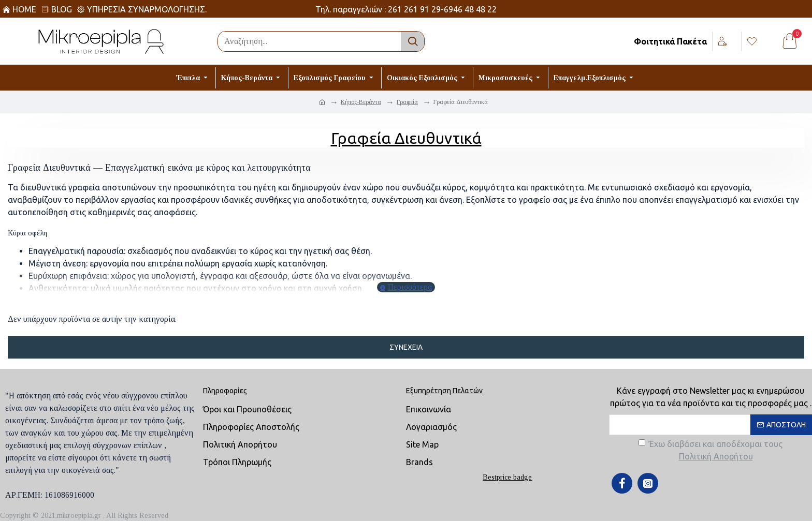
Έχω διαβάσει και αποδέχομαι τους (711, 451)
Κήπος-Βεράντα (361, 102)
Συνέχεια (406, 347)
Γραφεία (407, 102)
